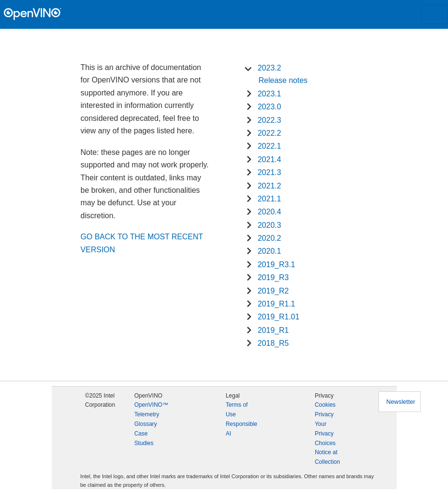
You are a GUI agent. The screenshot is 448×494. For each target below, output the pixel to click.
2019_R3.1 (276, 265)
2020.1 (270, 251)
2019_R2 (273, 291)
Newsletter (401, 402)
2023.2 (270, 68)
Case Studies (144, 438)
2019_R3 (273, 277)
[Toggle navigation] (435, 14)
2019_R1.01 (279, 317)
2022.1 (270, 146)
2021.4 (270, 159)
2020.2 (270, 238)
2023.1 (270, 94)
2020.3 (270, 225)
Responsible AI (241, 429)
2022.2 (270, 133)
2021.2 (270, 186)
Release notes (283, 80)
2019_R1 (273, 330)
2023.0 (270, 107)
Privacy (324, 414)
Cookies (325, 405)
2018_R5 (273, 343)
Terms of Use (237, 410)
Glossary (145, 424)
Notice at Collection (327, 457)
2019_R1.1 (276, 304)
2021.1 (270, 199)
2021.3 (270, 172)
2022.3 (270, 120)
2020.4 (270, 212)
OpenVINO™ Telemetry (151, 410)
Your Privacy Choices (325, 434)
